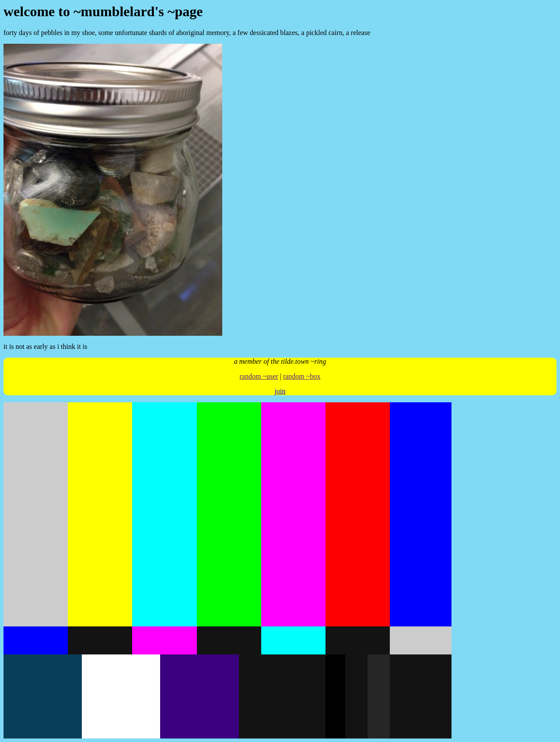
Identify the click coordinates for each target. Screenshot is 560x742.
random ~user (259, 376)
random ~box (302, 376)
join (280, 391)
